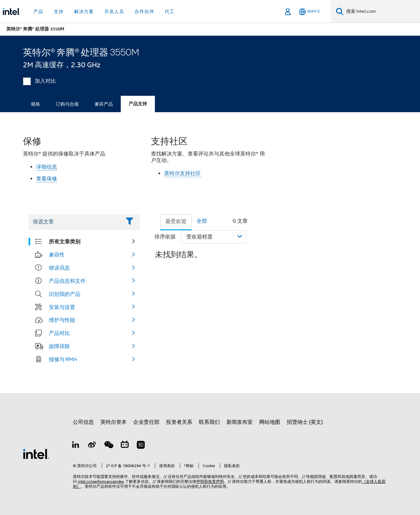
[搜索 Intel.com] (382, 11)
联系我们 (209, 422)
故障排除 (59, 346)
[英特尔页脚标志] (36, 454)
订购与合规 (67, 104)
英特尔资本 (114, 422)
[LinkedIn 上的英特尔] (76, 446)
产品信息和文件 (67, 281)
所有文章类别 (65, 241)
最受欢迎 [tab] (176, 221)
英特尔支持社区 (182, 174)
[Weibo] (92, 446)
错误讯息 (59, 268)
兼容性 (57, 255)
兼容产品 (104, 104)
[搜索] (340, 11)
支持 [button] (59, 11)
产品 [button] (38, 11)
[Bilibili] (125, 446)
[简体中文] (310, 12)
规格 (35, 104)
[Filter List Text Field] (75, 222)
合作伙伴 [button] (144, 11)
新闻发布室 (240, 422)
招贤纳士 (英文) (305, 422)
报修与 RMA (63, 359)
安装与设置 (62, 307)
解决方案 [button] (84, 11)
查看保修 (47, 179)
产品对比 (59, 333)
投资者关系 (179, 422)
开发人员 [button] (114, 11)
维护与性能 (62, 320)
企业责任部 (146, 422)
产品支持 (138, 104)
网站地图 (270, 422)
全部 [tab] (202, 221)
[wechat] (108, 446)
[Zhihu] (141, 446)
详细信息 (47, 167)
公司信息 (83, 422)
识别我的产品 (65, 294)
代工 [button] (170, 11)
